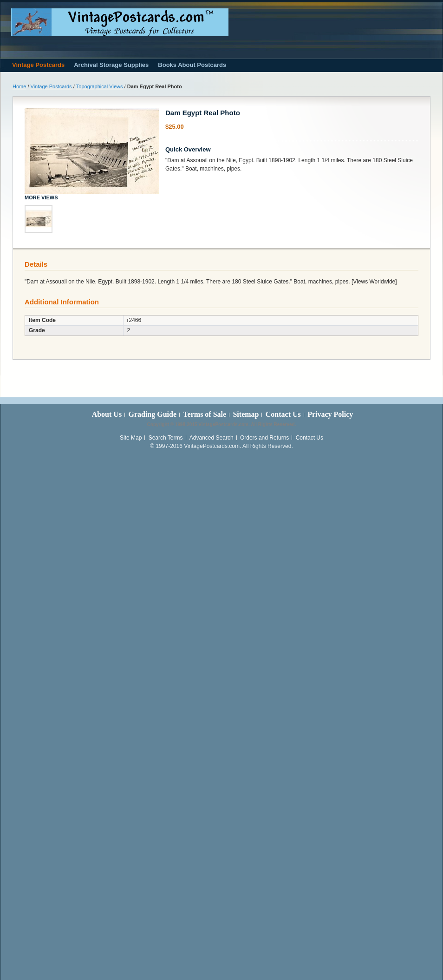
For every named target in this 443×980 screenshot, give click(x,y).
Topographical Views (100, 86)
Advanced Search (212, 438)
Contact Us (283, 414)
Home (19, 86)
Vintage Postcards (51, 86)
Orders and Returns (264, 438)
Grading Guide (152, 414)
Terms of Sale (205, 414)
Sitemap (246, 414)
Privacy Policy (330, 414)
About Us (107, 414)
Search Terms (166, 438)
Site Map (131, 438)
